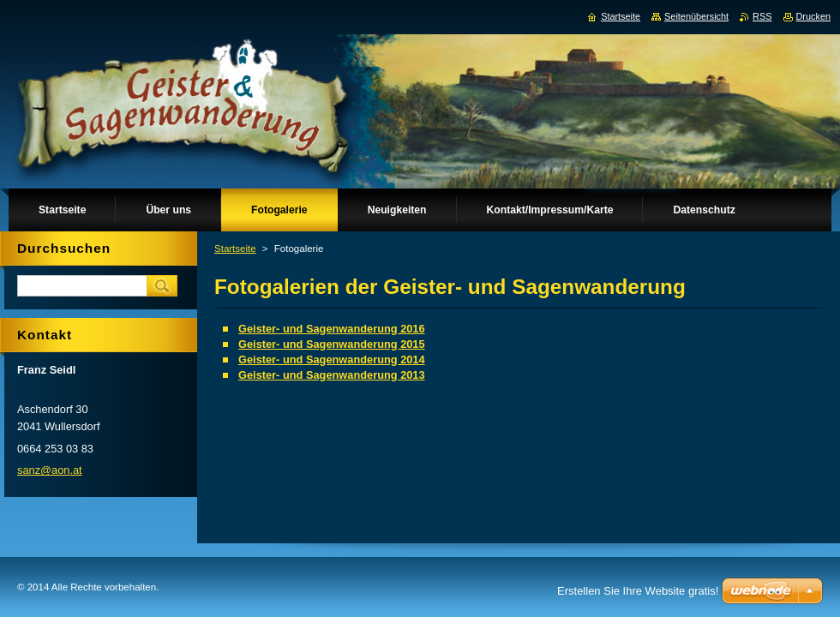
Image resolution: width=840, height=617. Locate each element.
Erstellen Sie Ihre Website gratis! (638, 591)
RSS (762, 16)
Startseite (235, 249)
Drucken (814, 16)
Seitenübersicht (696, 16)
